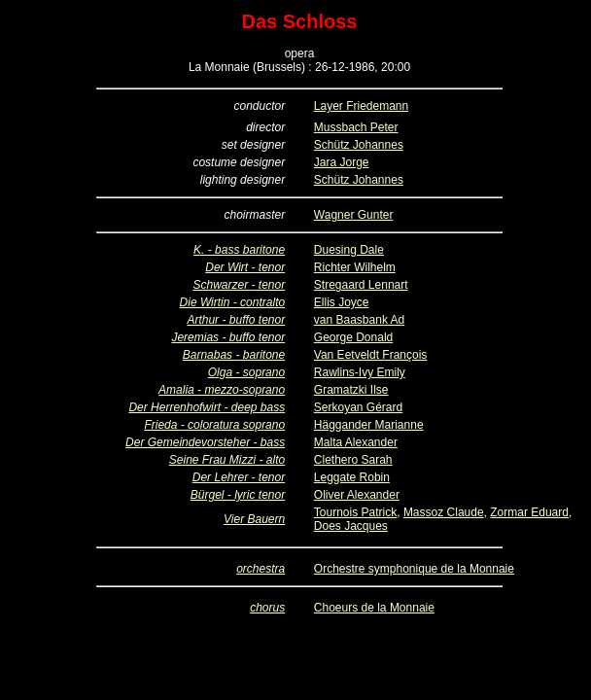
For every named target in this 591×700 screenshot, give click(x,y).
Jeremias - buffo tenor (228, 337)
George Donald (353, 337)
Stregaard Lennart (361, 285)
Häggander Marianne (369, 425)
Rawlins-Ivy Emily (360, 372)
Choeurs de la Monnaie (374, 608)
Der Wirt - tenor (245, 267)
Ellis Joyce (342, 302)
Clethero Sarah (353, 460)
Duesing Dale (349, 250)
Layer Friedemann (361, 106)
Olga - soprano (246, 372)
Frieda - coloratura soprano (214, 425)
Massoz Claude (444, 512)
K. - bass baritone (239, 250)
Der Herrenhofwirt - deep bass (207, 407)
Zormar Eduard (529, 512)
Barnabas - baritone (234, 355)
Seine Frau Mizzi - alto (227, 460)
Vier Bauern (254, 519)
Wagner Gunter (354, 215)
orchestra (261, 569)
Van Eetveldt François (371, 355)
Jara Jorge (342, 162)
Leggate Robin (352, 477)
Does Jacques (351, 526)
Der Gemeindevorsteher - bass (205, 442)
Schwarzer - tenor (239, 285)
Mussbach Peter (356, 127)
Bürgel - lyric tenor (238, 495)
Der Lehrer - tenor (239, 477)
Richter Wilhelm (355, 267)
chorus (267, 608)
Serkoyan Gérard (358, 407)
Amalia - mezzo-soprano (222, 390)
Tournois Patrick (355, 512)
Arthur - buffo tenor (236, 320)
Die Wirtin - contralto (233, 302)
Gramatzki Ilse (351, 390)
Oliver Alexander (357, 495)
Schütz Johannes (359, 145)
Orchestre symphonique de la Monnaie (414, 569)
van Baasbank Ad (359, 320)
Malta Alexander (356, 442)
